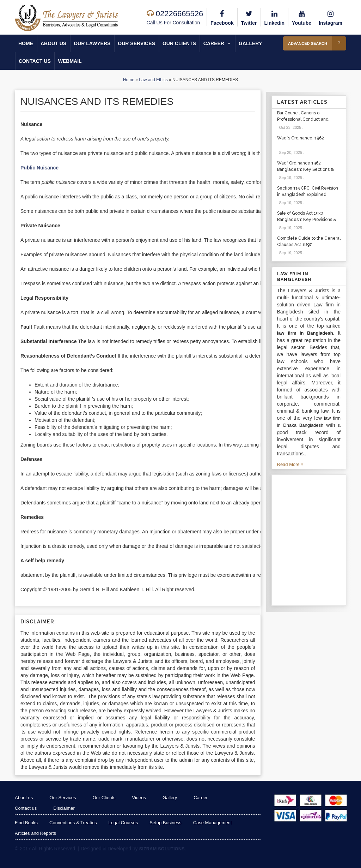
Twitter (249, 17)
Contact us (35, 61)
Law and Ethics (153, 80)
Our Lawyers (92, 43)
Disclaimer (64, 808)
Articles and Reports (35, 833)
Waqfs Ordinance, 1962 (301, 138)
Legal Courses (123, 823)
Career (217, 43)
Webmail (70, 61)
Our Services (136, 43)
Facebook (222, 17)
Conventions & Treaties (73, 823)
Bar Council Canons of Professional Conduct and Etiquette (303, 119)
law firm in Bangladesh (305, 333)
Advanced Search (317, 43)
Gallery (250, 43)
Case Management (213, 823)
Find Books (26, 823)
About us (53, 43)
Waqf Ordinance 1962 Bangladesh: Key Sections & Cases (305, 169)
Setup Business (165, 823)
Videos (139, 798)
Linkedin (275, 17)
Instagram (331, 17)
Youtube (302, 17)
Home (26, 43)
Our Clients (179, 43)
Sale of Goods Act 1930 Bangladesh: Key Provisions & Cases (307, 220)
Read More (290, 464)
